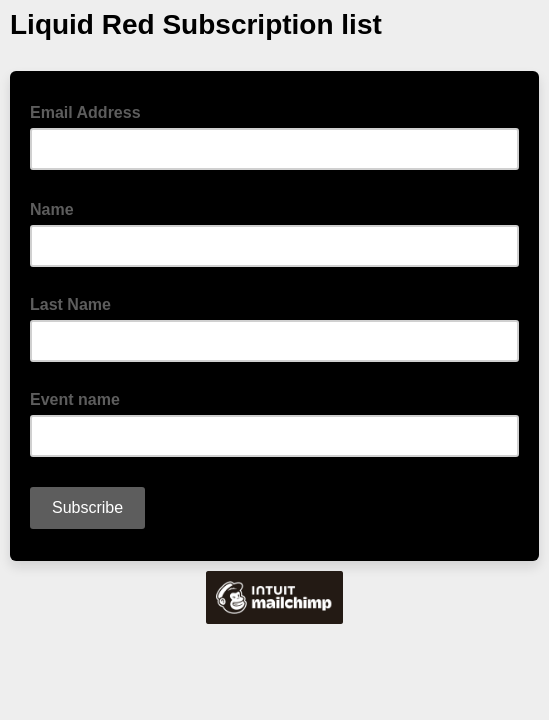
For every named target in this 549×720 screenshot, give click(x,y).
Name (58, 208)
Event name (75, 399)
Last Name (70, 304)
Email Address (91, 111)
